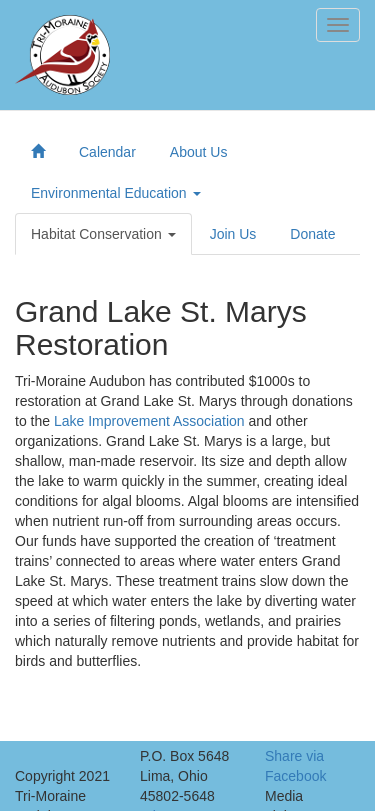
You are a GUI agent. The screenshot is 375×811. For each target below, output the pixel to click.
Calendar (107, 152)
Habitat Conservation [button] (103, 234)
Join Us (233, 234)
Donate (312, 234)
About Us (199, 152)
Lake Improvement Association (149, 421)
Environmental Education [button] (116, 193)
